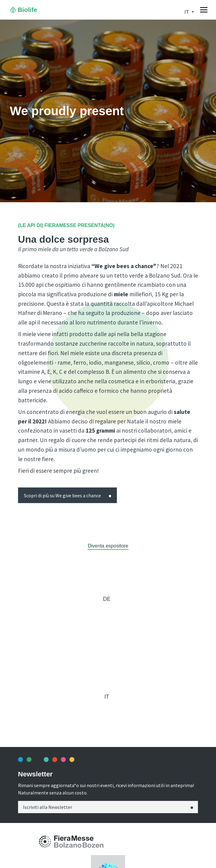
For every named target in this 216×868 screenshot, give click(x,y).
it (187, 12)
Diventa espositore (108, 546)
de (107, 599)
